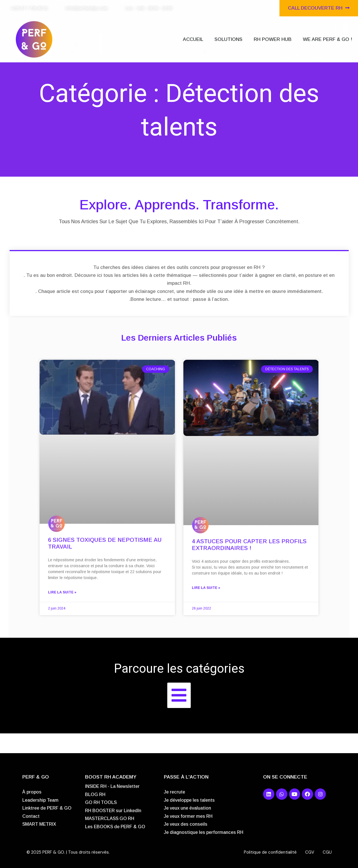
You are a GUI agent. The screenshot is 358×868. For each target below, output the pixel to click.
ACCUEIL (193, 39)
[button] (179, 695)
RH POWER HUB (273, 39)
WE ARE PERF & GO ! (328, 39)
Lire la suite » (68, 592)
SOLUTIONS (228, 39)
